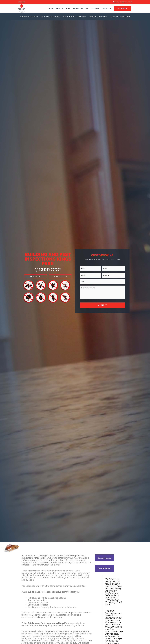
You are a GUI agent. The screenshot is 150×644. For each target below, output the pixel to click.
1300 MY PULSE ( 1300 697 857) (121, 2)
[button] (34, 275)
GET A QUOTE (22, 2)
